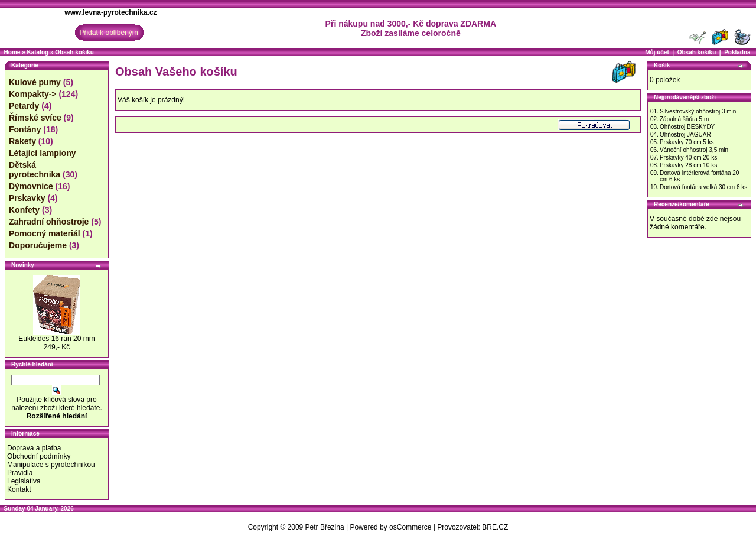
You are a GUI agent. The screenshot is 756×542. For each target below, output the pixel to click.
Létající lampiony (43, 153)
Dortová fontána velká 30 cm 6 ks (703, 187)
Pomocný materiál (45, 233)
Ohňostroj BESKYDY (687, 127)
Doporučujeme (38, 245)
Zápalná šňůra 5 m (684, 119)
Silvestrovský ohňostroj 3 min (698, 111)
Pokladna (737, 52)
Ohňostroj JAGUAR (685, 134)
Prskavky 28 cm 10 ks (688, 165)
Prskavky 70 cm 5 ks (687, 142)
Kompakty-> (33, 94)
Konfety (24, 210)
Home (12, 52)
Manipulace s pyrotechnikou (51, 465)
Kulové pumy (35, 82)
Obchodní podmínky (39, 456)
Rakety (22, 141)
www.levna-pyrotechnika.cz (110, 12)
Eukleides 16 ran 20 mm (56, 339)
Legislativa (24, 481)
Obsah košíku (74, 52)
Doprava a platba (34, 448)
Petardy (24, 106)
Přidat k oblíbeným (108, 33)
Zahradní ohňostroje (49, 222)
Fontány (25, 129)
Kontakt (19, 489)
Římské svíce (35, 118)
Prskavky (27, 198)
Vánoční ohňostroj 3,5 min (694, 150)
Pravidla (20, 473)
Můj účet (657, 52)
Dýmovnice (31, 186)
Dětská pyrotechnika (35, 170)
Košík (662, 65)
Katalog (38, 52)
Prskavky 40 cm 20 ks (688, 158)
